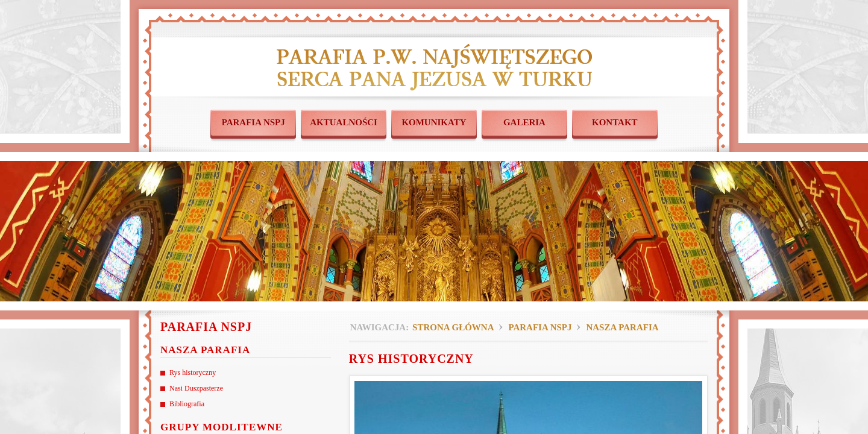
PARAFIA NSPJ (253, 122)
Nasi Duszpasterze (196, 388)
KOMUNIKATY (434, 122)
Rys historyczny (193, 373)
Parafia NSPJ (540, 327)
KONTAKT (615, 122)
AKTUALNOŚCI (344, 122)
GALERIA (524, 122)
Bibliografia (187, 404)
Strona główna (453, 327)
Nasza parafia (622, 327)
